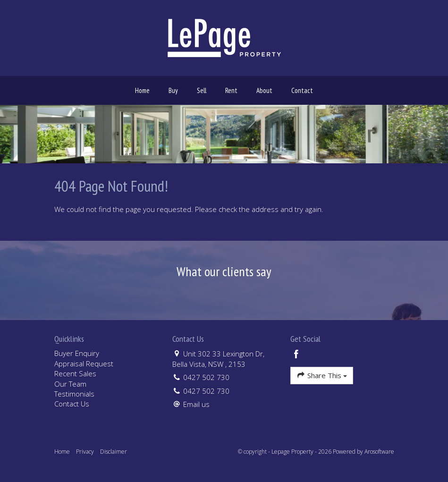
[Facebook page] (296, 355)
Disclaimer (114, 452)
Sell (202, 90)
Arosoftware (379, 452)
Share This (322, 375)
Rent (231, 90)
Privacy (85, 452)
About (264, 90)
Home (142, 90)
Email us (196, 404)
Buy (173, 90)
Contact (302, 90)
